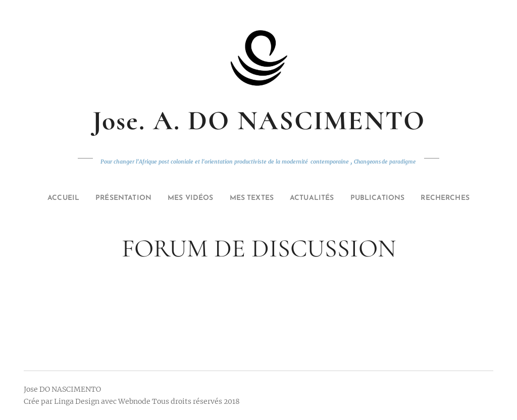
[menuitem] (49, 198)
